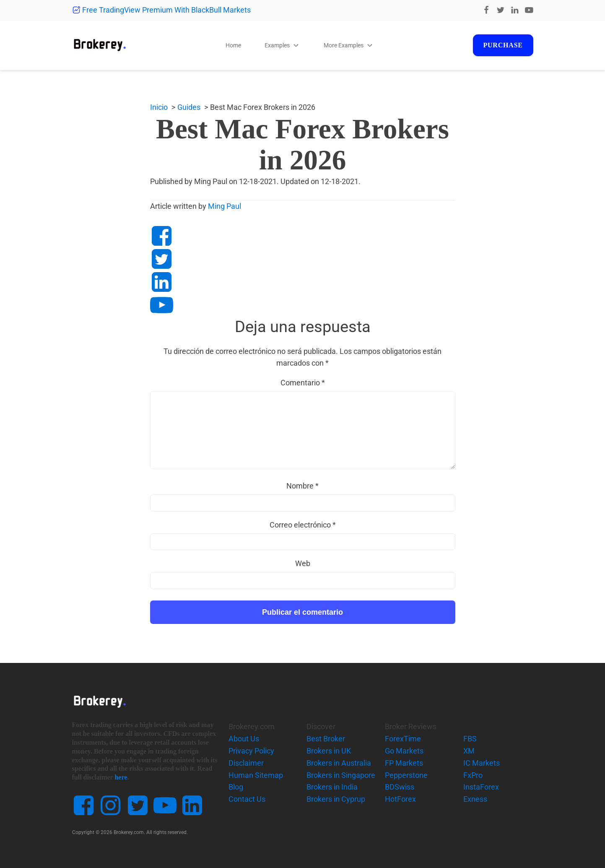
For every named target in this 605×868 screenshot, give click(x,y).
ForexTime (403, 739)
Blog (236, 787)
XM (469, 751)
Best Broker (326, 739)
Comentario (303, 383)
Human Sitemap (256, 775)
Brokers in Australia (339, 763)
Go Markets (404, 751)
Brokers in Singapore (341, 775)
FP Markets (404, 763)
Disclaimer (246, 763)
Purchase (501, 45)
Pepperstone (406, 775)
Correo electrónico (303, 525)
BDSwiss (400, 787)
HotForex (400, 799)
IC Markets (482, 763)
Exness (475, 799)
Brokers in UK (329, 751)
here (121, 777)
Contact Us (247, 799)
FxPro (473, 775)
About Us (244, 739)
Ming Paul (225, 206)
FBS (470, 739)
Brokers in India (332, 787)
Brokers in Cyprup (336, 799)
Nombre (302, 486)
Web (303, 563)
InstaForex (481, 787)
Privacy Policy (251, 751)
